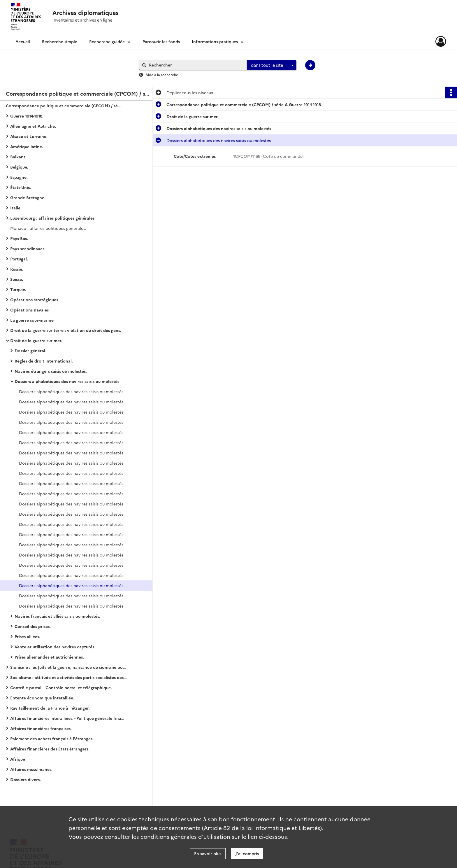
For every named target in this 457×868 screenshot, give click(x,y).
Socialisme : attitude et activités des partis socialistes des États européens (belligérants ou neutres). (68, 677)
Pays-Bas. (19, 238)
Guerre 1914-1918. (27, 116)
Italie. (16, 208)
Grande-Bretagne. (28, 197)
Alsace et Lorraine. (29, 136)
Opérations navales (29, 310)
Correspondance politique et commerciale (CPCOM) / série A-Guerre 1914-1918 (64, 106)
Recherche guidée (107, 41)
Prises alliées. (27, 636)
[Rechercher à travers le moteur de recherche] (196, 65)
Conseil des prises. (33, 626)
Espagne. (19, 177)
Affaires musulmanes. (31, 769)
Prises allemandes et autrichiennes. (49, 657)
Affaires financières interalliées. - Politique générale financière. (68, 718)
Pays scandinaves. (28, 249)
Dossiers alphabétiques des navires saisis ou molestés (67, 381)
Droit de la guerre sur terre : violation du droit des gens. (66, 330)
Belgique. (19, 167)
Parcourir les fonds (161, 41)
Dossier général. (30, 351)
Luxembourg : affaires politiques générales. (53, 218)
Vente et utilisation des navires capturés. (55, 647)
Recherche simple (60, 41)
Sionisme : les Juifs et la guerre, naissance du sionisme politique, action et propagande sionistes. (68, 667)
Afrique (18, 759)
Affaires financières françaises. (41, 728)
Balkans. (18, 157)
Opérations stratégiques (34, 300)
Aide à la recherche (162, 75)
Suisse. (17, 279)
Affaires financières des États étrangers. (50, 749)
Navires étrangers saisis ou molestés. (51, 371)
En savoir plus (208, 853)
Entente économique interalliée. (42, 698)
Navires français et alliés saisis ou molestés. (57, 616)
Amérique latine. (27, 146)
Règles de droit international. (44, 361)
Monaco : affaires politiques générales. (48, 228)
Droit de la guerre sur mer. (36, 340)
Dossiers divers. (26, 779)
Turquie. (18, 289)
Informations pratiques (215, 41)
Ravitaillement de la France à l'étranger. (50, 708)
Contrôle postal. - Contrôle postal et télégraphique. (61, 687)
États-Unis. (21, 187)
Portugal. (19, 259)
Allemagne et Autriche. (33, 126)
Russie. (17, 269)
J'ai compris (247, 853)
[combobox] (272, 65)
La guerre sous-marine (32, 320)
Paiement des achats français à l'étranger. (52, 738)
